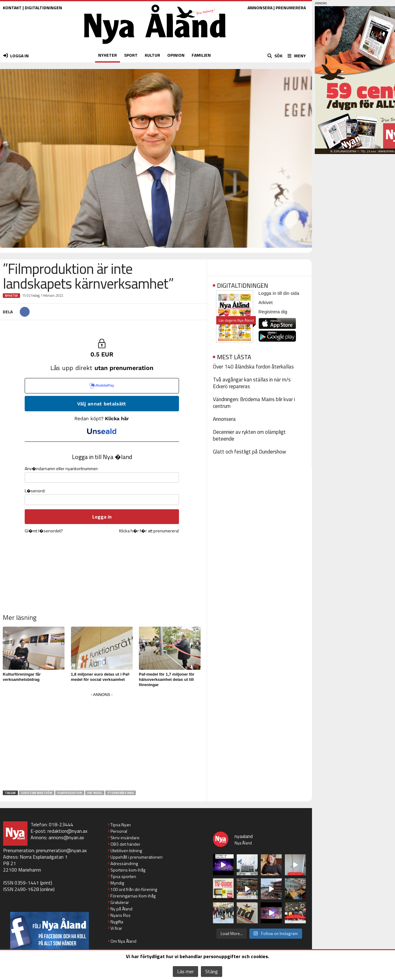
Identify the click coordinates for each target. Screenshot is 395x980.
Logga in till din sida (279, 293)
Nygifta (117, 922)
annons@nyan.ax (66, 837)
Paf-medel (95, 793)
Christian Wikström (37, 793)
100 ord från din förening (134, 889)
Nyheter (11, 296)
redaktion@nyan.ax (67, 831)
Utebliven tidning (126, 850)
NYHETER (108, 55)
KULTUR (152, 55)
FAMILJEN (201, 55)
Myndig (117, 883)
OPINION (176, 55)
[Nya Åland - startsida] (155, 45)
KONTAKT (12, 8)
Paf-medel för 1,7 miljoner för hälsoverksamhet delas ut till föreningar (167, 679)
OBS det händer (125, 844)
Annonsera (224, 419)
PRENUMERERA (291, 8)
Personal (119, 831)
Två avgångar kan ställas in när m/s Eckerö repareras (252, 383)
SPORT (131, 55)
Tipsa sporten (123, 876)
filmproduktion (70, 793)
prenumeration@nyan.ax (61, 850)
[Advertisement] (102, 742)
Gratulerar (120, 902)
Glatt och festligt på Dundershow (249, 452)
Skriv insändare (125, 838)
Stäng (212, 971)
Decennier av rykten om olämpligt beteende (249, 435)
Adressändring (124, 863)
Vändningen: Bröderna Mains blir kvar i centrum (254, 403)
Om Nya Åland (123, 941)
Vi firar (116, 928)
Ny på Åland (121, 909)
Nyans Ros (121, 915)
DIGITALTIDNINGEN (43, 8)
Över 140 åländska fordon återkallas (253, 367)
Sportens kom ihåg (128, 870)
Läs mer (185, 971)
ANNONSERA (260, 8)
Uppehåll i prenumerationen (137, 857)
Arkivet (266, 302)
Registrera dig (273, 312)
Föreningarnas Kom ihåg (133, 896)
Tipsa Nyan (121, 825)
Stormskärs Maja (121, 793)
